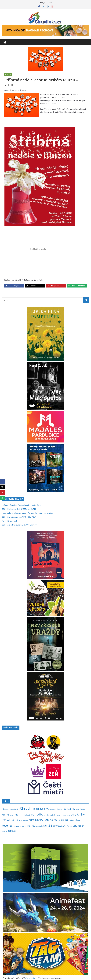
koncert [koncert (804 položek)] (7, 820)
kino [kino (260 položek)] (68, 815)
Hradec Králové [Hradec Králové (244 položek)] (24, 815)
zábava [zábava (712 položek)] (12, 831)
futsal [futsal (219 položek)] (78, 809)
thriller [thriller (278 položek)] (62, 826)
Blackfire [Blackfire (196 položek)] (8, 809)
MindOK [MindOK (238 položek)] (15, 820)
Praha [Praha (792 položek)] (57, 820)
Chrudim (8, 74)
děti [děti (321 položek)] (55, 809)
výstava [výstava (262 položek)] (5, 831)
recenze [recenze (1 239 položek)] (7, 825)
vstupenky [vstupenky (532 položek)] (78, 826)
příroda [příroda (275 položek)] (77, 820)
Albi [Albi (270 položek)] (3, 809)
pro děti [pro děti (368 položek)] (65, 820)
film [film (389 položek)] (74, 809)
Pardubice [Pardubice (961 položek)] (47, 820)
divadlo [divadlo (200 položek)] (51, 809)
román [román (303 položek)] (38, 826)
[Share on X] (35, 286)
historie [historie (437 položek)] (6, 815)
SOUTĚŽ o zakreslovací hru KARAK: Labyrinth (20, 525)
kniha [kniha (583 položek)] (73, 815)
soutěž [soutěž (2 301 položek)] (47, 825)
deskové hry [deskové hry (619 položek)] (41, 809)
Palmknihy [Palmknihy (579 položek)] (34, 820)
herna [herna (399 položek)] (83, 809)
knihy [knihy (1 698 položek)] (81, 814)
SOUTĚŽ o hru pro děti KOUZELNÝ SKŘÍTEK (19, 509)
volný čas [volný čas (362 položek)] (68, 826)
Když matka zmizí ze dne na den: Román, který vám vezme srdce (27, 513)
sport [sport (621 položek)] (56, 826)
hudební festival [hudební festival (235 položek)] (49, 815)
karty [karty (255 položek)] (64, 815)
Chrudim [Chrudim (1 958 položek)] (27, 808)
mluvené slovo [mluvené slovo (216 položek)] (23, 820)
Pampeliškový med (9, 521)
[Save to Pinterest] (56, 286)
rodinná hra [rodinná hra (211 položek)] (20, 826)
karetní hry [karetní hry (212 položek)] (59, 815)
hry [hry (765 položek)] (32, 815)
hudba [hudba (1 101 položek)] (39, 814)
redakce (25, 90)
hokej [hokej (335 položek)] (12, 815)
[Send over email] (77, 286)
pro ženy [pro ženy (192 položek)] (71, 820)
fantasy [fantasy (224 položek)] (59, 809)
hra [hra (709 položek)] (16, 815)
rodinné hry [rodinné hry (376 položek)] (30, 826)
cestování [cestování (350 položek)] (15, 809)
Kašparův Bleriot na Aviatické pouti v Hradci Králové (22, 505)
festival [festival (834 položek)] (67, 809)
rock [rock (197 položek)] (14, 826)
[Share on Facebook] (14, 286)
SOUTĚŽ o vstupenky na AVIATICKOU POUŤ (19, 517)
